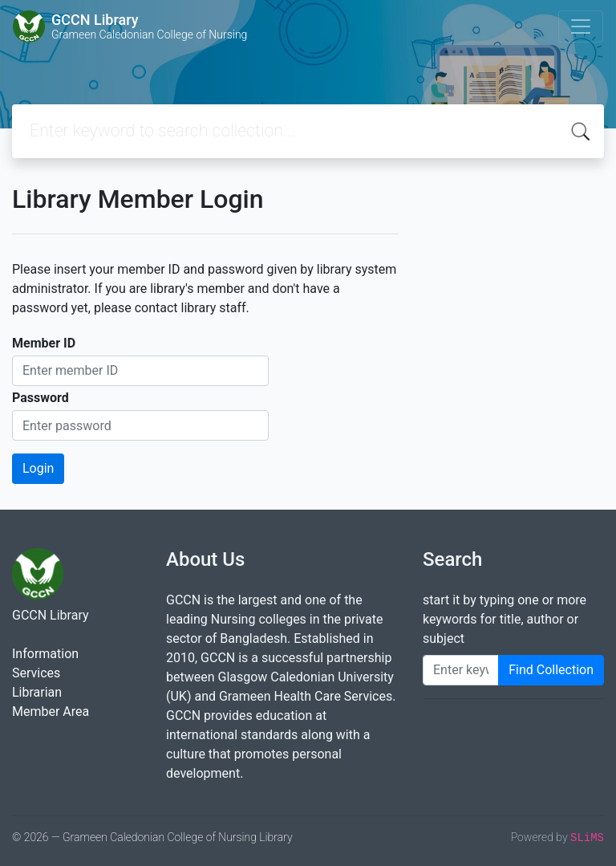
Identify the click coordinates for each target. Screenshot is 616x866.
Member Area (51, 712)
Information (45, 654)
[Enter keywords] (461, 670)
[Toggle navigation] (581, 26)
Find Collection (551, 670)
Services (36, 673)
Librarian (37, 692)
